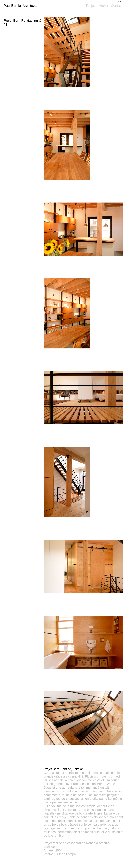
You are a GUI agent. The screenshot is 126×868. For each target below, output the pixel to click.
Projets (91, 6)
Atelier (104, 6)
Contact (117, 6)
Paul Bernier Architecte (20, 6)
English (120, 2)
